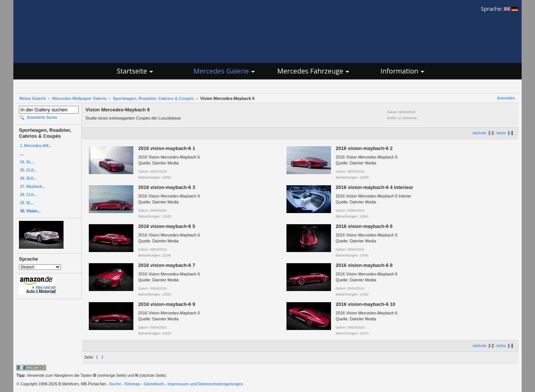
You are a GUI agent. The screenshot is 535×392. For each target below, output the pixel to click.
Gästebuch (154, 384)
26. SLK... (28, 178)
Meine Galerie (33, 98)
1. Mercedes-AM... (36, 146)
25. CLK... (29, 170)
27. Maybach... (33, 187)
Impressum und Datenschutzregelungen (205, 384)
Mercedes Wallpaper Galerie (80, 98)
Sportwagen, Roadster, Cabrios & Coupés (153, 98)
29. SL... (27, 203)
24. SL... (27, 162)
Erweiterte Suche (42, 117)
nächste (480, 133)
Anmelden (506, 98)
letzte (501, 133)
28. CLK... (29, 195)
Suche (115, 384)
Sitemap (132, 384)
